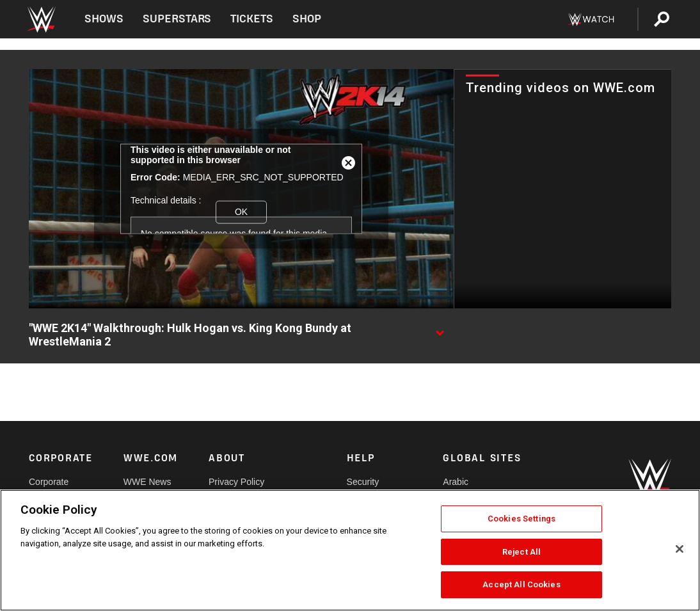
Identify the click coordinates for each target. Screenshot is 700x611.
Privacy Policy (236, 482)
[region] (350, 550)
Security (363, 482)
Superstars (177, 19)
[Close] (680, 549)
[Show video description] (440, 329)
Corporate (49, 482)
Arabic (456, 482)
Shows (104, 19)
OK (241, 212)
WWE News (147, 482)
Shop (307, 19)
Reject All (521, 552)
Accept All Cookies (521, 584)
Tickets (252, 19)
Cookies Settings (521, 519)
